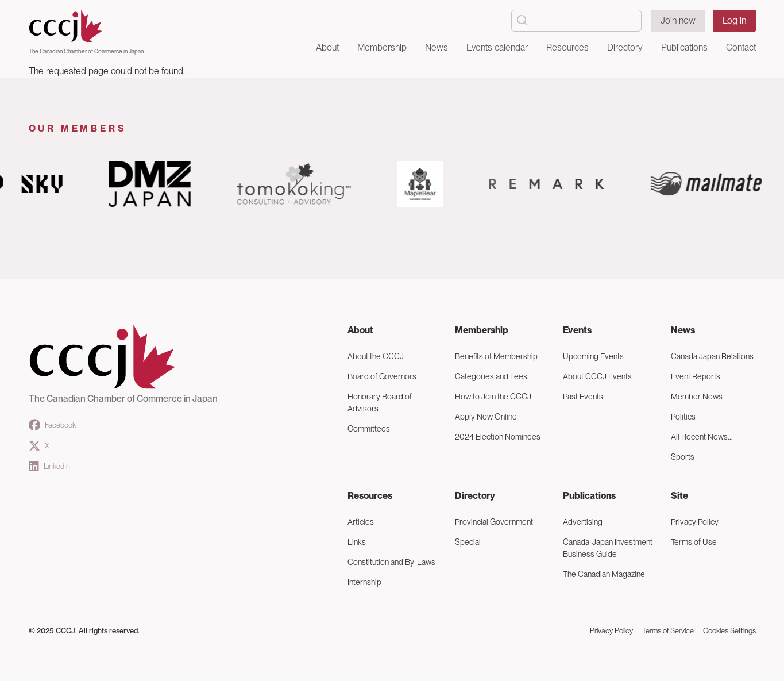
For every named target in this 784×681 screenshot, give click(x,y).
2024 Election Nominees (498, 437)
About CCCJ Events (597, 376)
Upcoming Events (593, 356)
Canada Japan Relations (712, 356)
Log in (734, 20)
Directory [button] (625, 47)
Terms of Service (668, 631)
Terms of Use (694, 542)
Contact (741, 47)
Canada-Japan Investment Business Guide (608, 548)
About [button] (327, 47)
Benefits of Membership (496, 356)
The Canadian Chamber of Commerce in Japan (86, 51)
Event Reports (696, 376)
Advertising (583, 522)
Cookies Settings (729, 631)
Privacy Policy (695, 522)
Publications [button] (684, 47)
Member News (697, 397)
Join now (678, 20)
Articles (361, 522)
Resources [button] (567, 47)
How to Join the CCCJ (493, 397)
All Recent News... (702, 437)
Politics (683, 417)
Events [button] (577, 330)
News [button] (437, 47)
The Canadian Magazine (604, 574)
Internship (364, 582)
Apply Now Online (486, 417)
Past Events (583, 397)
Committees (369, 429)
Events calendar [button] (497, 47)
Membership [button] (382, 47)
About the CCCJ (376, 356)
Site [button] (679, 496)
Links (357, 542)
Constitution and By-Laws (391, 562)
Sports (683, 457)
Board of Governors (382, 376)
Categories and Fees (491, 376)
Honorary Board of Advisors (380, 403)
